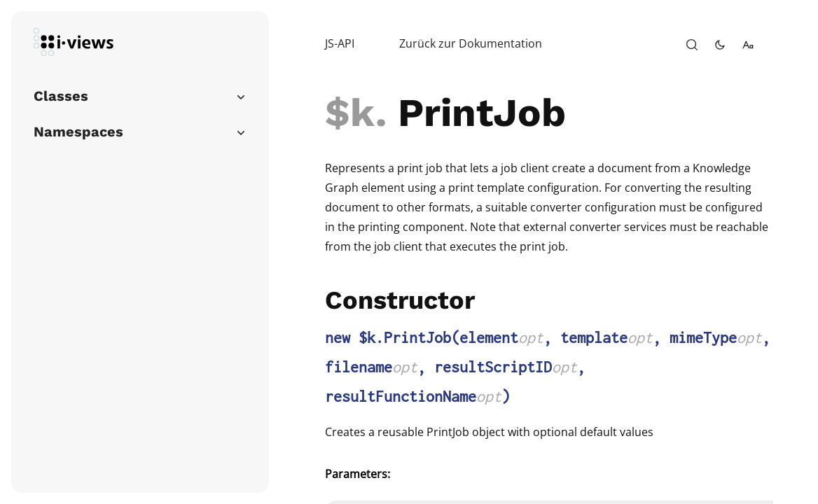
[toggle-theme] (720, 45)
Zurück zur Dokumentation (471, 43)
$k (350, 113)
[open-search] (692, 45)
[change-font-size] (748, 45)
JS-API (340, 43)
